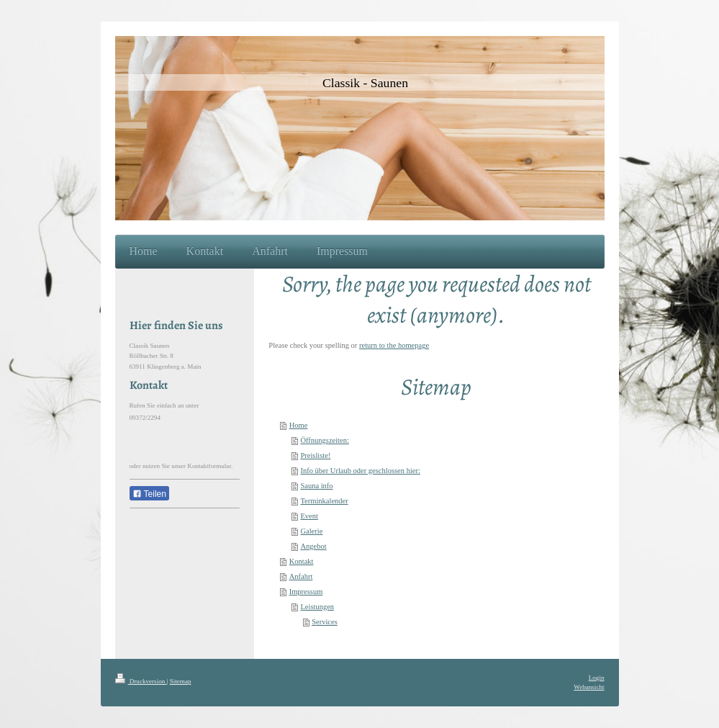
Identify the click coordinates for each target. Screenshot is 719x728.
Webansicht (589, 687)
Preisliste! (315, 455)
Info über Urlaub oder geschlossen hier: (360, 471)
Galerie (311, 531)
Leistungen (317, 607)
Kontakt (302, 561)
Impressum (306, 592)
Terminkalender (324, 501)
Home (299, 425)
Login (597, 678)
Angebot (313, 546)
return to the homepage (394, 345)
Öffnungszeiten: (324, 440)
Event (309, 516)
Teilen (149, 494)
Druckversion (141, 681)
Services (325, 622)
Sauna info (316, 486)
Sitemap (181, 681)
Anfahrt (301, 576)
